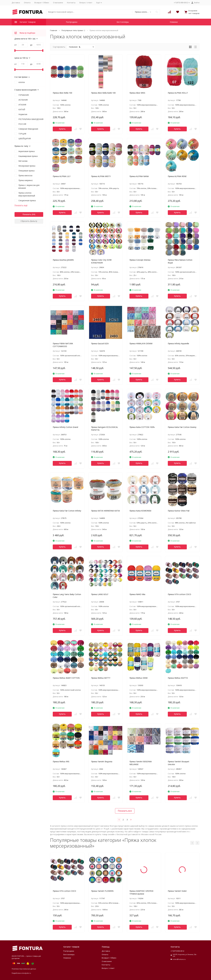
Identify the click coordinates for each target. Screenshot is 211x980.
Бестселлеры (123, 22)
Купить (62, 129)
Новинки (174, 22)
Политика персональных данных (24, 969)
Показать (27, 214)
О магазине (58, 3)
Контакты (71, 3)
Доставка (16, 3)
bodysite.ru (27, 973)
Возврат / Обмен (42, 3)
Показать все (125, 811)
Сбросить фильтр (29, 221)
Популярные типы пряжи (72, 30)
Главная (54, 30)
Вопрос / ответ (86, 3)
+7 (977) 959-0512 (177, 951)
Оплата (27, 3)
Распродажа (72, 22)
